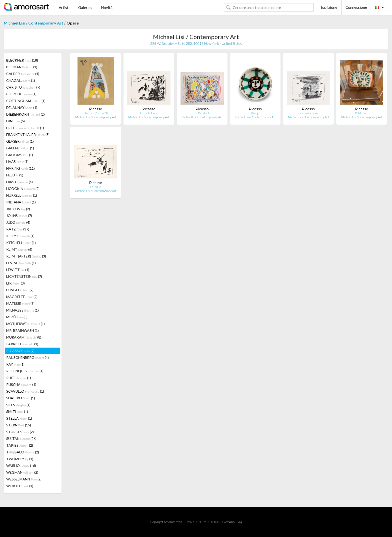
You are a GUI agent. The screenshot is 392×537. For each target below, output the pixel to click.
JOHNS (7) (19, 216)
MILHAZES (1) (22, 310)
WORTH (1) (20, 486)
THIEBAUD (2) (23, 452)
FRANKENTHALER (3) (28, 135)
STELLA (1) (19, 418)
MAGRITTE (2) (22, 297)
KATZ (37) (18, 229)
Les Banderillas (308, 113)
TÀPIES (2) (20, 445)
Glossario (228, 522)
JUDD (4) (18, 222)
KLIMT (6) (19, 249)
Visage (255, 113)
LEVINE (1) (21, 263)
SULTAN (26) (21, 439)
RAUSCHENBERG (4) (27, 357)
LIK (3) (15, 283)
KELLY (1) (20, 236)
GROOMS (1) (20, 155)
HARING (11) (20, 168)
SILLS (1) (18, 405)
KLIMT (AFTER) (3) (26, 256)
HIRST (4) (19, 182)
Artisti (64, 8)
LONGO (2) (20, 290)
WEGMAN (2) (22, 472)
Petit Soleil (362, 113)
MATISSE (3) (20, 303)
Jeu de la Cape (149, 113)
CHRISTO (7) (23, 87)
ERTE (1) (25, 128)
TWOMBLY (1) (20, 459)
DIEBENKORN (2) (25, 114)
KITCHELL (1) (21, 243)
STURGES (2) (20, 432)
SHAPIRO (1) (21, 398)
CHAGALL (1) (21, 80)
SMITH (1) (17, 412)
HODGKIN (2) (23, 189)
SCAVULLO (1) (25, 391)
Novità (107, 8)
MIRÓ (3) (17, 317)
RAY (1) (15, 364)
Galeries (85, 8)
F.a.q (239, 522)
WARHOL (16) (21, 466)
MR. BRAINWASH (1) (22, 330)
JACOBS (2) (18, 209)
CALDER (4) (23, 74)
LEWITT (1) (18, 270)
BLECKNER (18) (22, 60)
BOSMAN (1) (22, 67)
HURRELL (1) (22, 195)
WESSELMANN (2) (24, 479)
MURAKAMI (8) (24, 337)
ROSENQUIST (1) (25, 371)
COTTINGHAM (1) (26, 101)
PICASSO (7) (20, 351)
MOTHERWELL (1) (25, 324)
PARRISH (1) (22, 344)
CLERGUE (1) (21, 94)
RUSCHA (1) (21, 384)
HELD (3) (15, 175)
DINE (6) (15, 121)
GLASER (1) (20, 141)
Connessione (356, 7)
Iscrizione (329, 7)
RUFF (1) (19, 378)
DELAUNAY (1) (22, 107)
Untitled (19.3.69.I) (96, 113)
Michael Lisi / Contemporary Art (33, 23)
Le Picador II (202, 113)
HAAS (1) (17, 162)
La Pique (96, 187)
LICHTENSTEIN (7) (24, 276)
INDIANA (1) (21, 202)
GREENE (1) (20, 148)
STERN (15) (19, 425)
